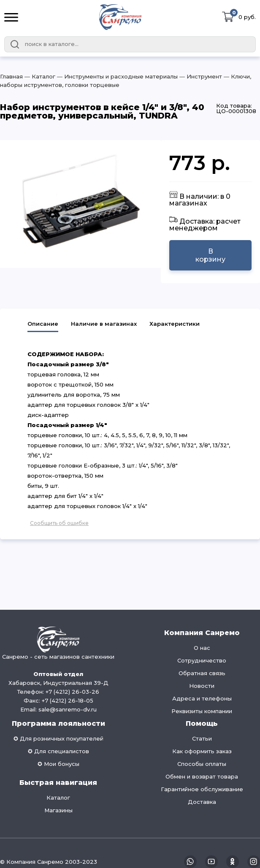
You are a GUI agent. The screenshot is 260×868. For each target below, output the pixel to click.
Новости (202, 686)
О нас (202, 648)
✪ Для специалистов (58, 751)
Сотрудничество (202, 660)
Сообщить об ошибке (59, 523)
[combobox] (130, 44)
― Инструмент (200, 76)
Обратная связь (202, 673)
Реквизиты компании (202, 711)
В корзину (210, 255)
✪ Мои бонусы (58, 764)
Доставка (202, 802)
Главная (11, 76)
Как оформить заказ (202, 751)
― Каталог (39, 76)
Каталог (58, 798)
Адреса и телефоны (202, 698)
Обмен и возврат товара (202, 776)
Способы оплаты (202, 764)
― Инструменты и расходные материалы (116, 76)
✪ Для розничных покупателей (58, 738)
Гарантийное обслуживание (202, 789)
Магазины (58, 810)
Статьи (202, 738)
